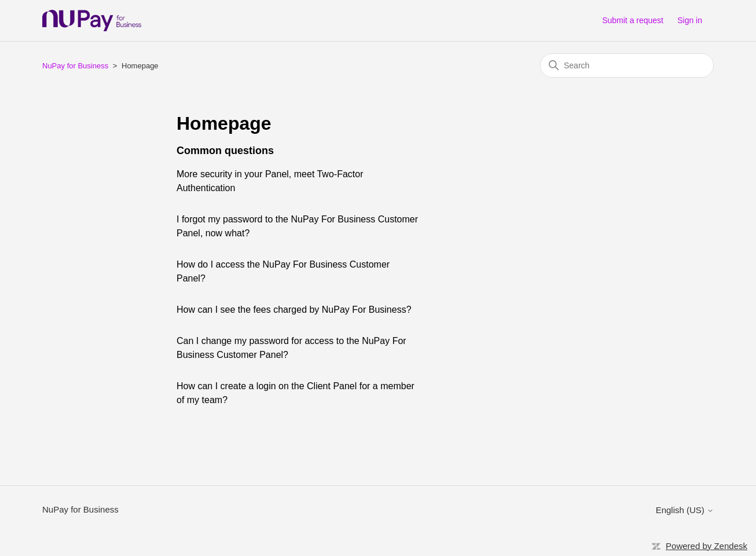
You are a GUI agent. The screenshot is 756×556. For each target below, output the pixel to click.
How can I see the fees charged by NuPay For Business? (294, 310)
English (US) (685, 510)
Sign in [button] (690, 20)
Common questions (225, 151)
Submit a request (633, 20)
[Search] (627, 65)
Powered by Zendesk (707, 546)
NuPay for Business (75, 66)
